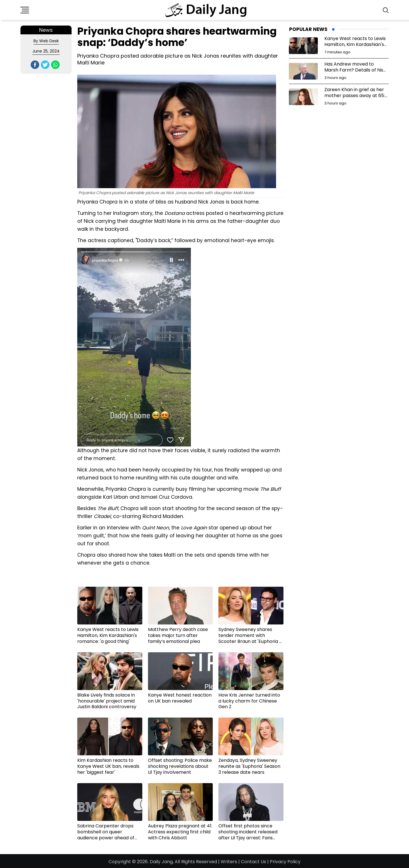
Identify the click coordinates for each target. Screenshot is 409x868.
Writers (229, 862)
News (46, 30)
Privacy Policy (285, 862)
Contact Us (253, 862)
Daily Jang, (162, 862)
